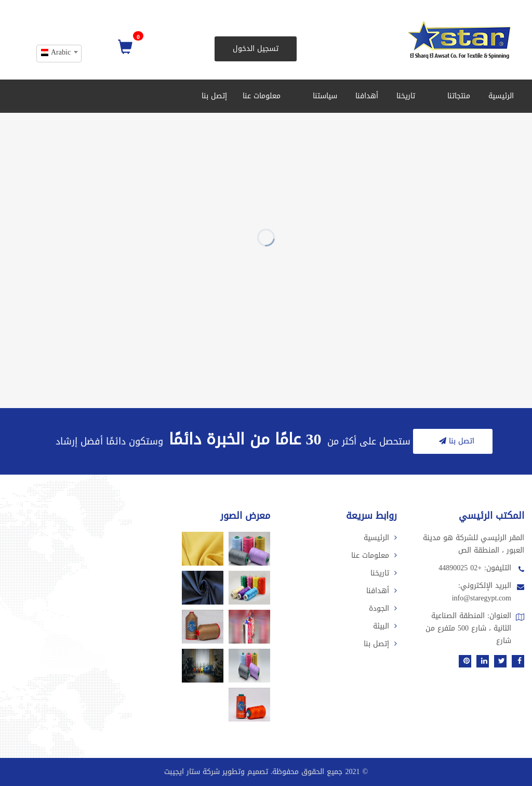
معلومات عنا (262, 96)
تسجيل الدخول (256, 49)
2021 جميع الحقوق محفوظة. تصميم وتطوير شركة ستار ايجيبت (262, 772)
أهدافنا (367, 96)
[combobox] (59, 54)
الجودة (383, 608)
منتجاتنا (455, 96)
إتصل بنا (214, 96)
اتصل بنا (455, 441)
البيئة (385, 626)
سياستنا (322, 96)
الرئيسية (501, 96)
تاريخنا (406, 96)
